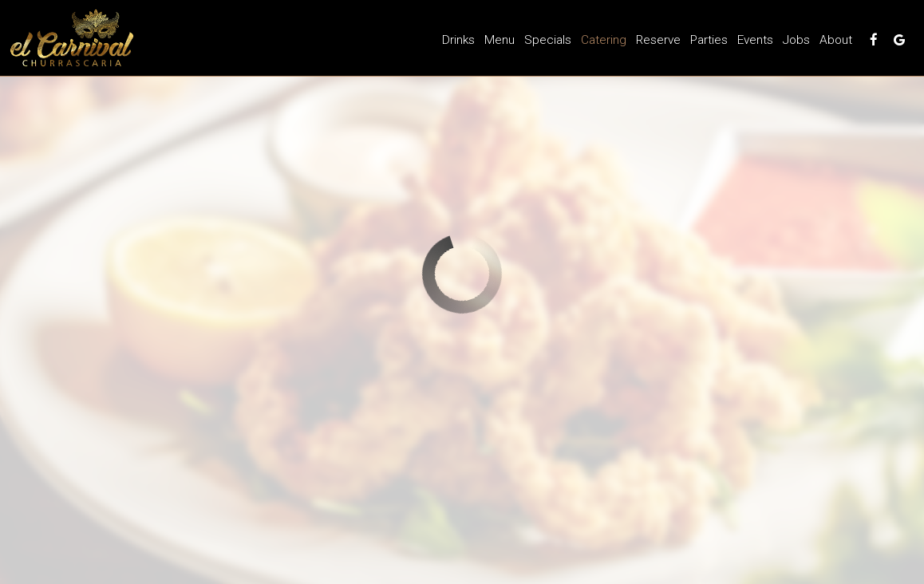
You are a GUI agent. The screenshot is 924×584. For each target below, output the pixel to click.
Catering (604, 40)
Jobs (796, 40)
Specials (548, 40)
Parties (709, 40)
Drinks (458, 40)
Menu (500, 40)
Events (755, 40)
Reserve (658, 40)
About (836, 40)
